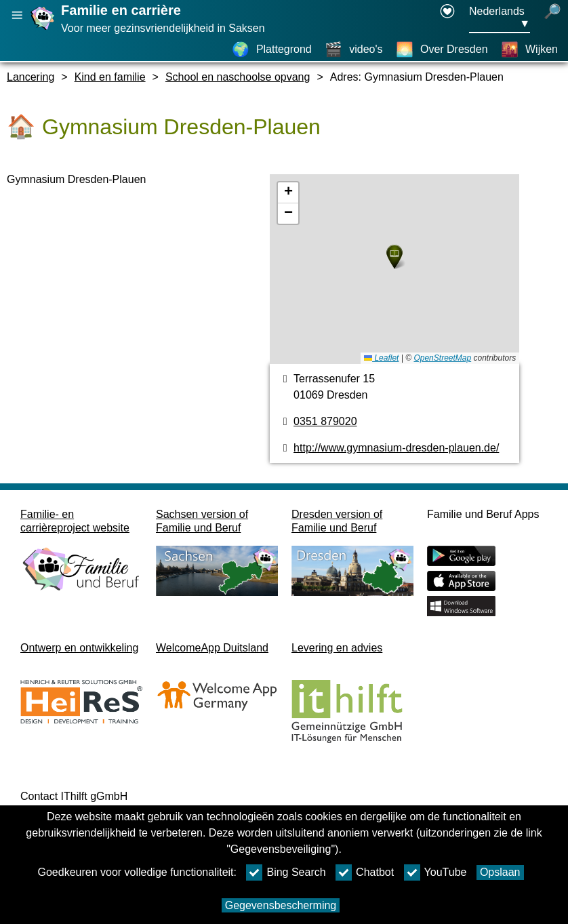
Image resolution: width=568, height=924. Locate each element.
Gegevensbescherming (281, 905)
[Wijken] (529, 49)
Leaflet (381, 358)
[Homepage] (44, 29)
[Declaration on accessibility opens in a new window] (447, 18)
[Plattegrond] (272, 49)
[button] (394, 257)
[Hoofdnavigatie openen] (17, 15)
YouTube (435, 872)
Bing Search (286, 872)
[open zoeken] (552, 18)
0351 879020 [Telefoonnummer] (325, 421)
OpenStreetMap (442, 358)
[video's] (353, 49)
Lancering (31, 77)
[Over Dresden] (442, 49)
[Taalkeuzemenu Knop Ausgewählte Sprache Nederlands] (500, 18)
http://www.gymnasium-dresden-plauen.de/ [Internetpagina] (396, 448)
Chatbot (365, 872)
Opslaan (500, 872)
